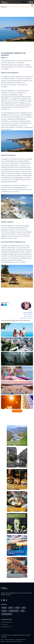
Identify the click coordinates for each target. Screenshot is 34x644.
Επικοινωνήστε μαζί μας (16, 641)
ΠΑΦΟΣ (24, 608)
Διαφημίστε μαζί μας (20, 639)
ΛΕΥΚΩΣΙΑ (4, 608)
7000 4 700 (5, 624)
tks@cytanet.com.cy (7, 627)
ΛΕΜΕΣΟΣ (11, 608)
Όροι (2, 639)
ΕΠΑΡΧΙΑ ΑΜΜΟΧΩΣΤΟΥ (7, 614)
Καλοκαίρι (27, 320)
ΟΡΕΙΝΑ (23, 611)
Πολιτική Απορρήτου (9, 639)
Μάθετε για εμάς (5, 641)
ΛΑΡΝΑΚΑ (17, 608)
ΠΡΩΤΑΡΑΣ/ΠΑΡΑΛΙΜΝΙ (14, 611)
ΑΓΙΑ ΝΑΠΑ (4, 611)
